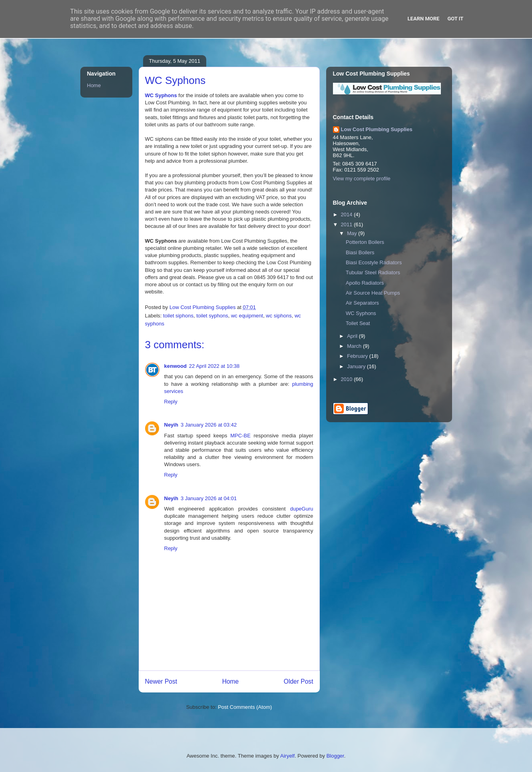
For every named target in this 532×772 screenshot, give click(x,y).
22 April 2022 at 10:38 (214, 366)
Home (231, 681)
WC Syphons (161, 95)
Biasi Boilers (360, 252)
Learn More (424, 19)
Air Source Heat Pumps (373, 293)
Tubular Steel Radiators (373, 272)
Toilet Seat (358, 323)
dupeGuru (302, 509)
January (357, 366)
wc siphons (279, 316)
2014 (348, 214)
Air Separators (362, 303)
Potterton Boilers (365, 242)
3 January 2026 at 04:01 (209, 498)
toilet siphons (178, 316)
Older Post (299, 681)
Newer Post (161, 681)
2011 (348, 224)
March (355, 346)
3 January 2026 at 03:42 (209, 425)
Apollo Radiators (365, 283)
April (353, 336)
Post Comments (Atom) (245, 707)
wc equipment (247, 316)
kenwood (175, 366)
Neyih (171, 425)
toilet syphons (212, 316)
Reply (171, 402)
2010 (348, 379)
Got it (455, 19)
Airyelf (287, 756)
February (358, 356)
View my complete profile (362, 179)
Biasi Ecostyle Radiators (374, 262)
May (353, 233)
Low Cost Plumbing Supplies (377, 129)
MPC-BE (240, 436)
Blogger (335, 756)
